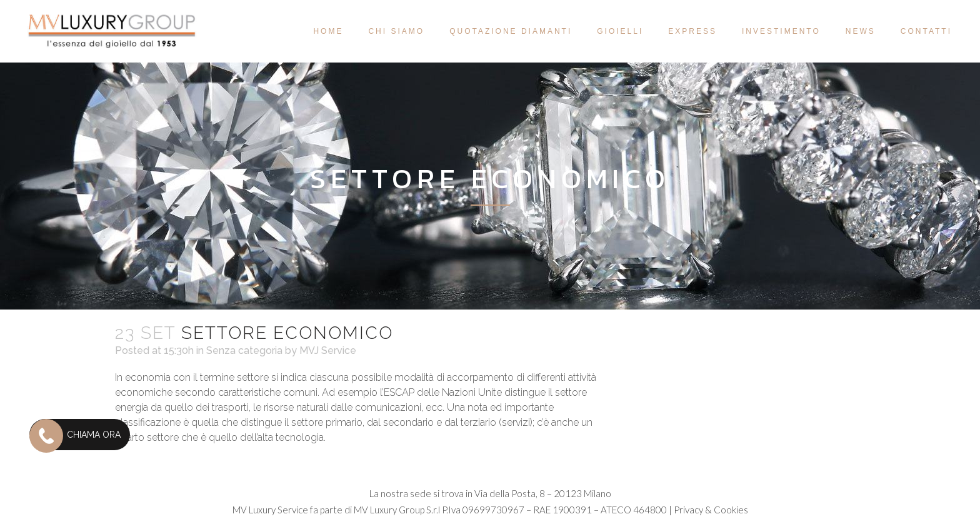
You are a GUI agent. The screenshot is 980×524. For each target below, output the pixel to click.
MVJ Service (328, 350)
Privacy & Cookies (711, 510)
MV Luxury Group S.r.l (397, 510)
